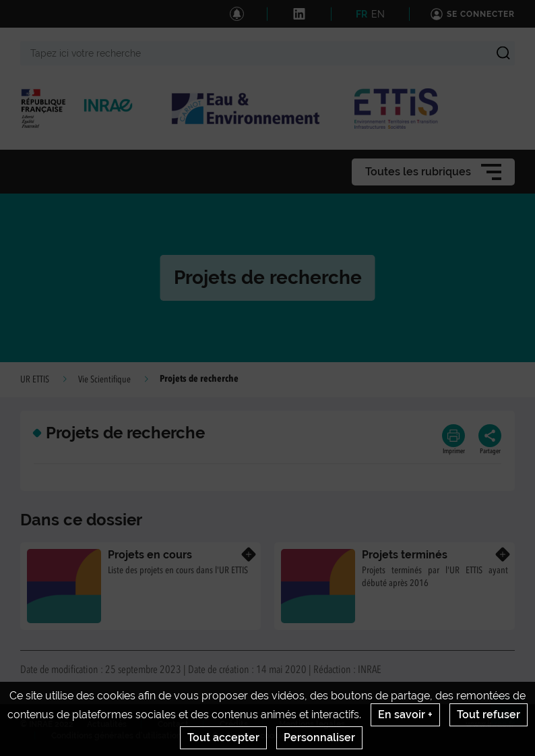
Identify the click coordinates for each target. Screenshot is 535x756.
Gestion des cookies (251, 736)
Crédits (234, 724)
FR (361, 14)
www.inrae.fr (490, 724)
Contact (173, 724)
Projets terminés (405, 555)
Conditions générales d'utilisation (116, 736)
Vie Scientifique (104, 380)
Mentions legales (312, 724)
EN (378, 14)
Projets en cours (150, 555)
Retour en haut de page (512, 716)
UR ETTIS (35, 380)
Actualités (107, 724)
